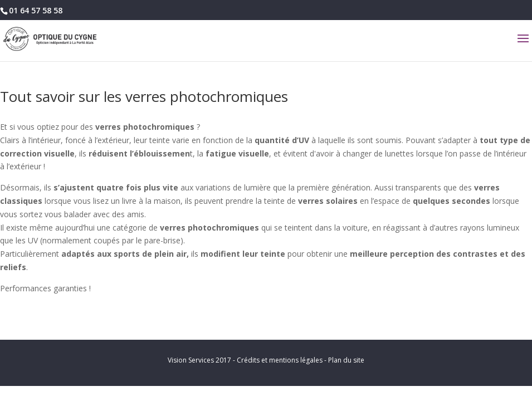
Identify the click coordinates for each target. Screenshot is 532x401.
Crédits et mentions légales (280, 360)
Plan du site (346, 360)
